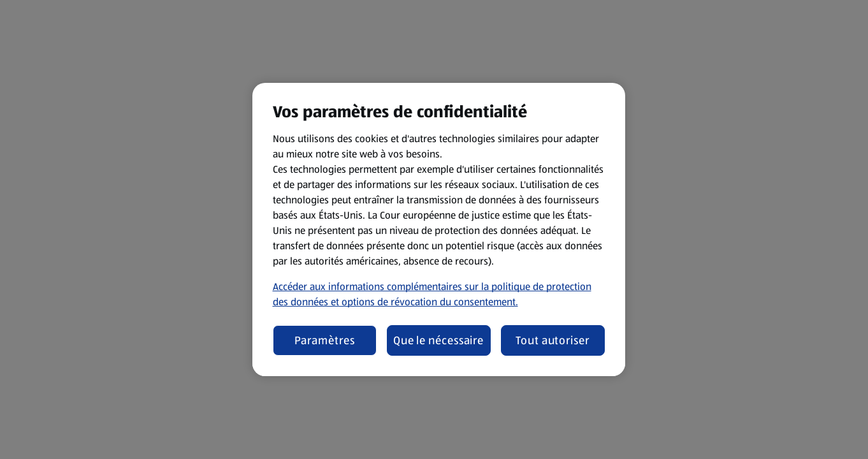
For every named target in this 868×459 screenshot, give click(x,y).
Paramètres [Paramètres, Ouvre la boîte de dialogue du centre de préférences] (325, 340)
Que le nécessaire (438, 340)
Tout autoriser (553, 340)
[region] (439, 229)
